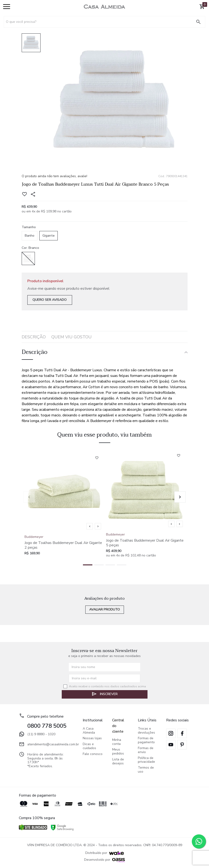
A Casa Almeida (89, 731)
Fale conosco (93, 754)
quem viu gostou (72, 337)
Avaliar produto (105, 609)
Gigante (49, 236)
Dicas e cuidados (89, 746)
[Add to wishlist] (26, 194)
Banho (30, 236)
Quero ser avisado (50, 300)
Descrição (34, 337)
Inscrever (104, 694)
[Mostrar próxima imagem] (98, 526)
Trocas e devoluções (146, 731)
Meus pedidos (118, 752)
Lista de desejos (118, 762)
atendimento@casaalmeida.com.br (46, 744)
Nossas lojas (92, 738)
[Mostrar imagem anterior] (90, 526)
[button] (180, 497)
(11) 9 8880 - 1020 (37, 734)
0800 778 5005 (47, 726)
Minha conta (117, 742)
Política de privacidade (146, 760)
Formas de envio (146, 750)
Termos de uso (146, 770)
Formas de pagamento (146, 740)
